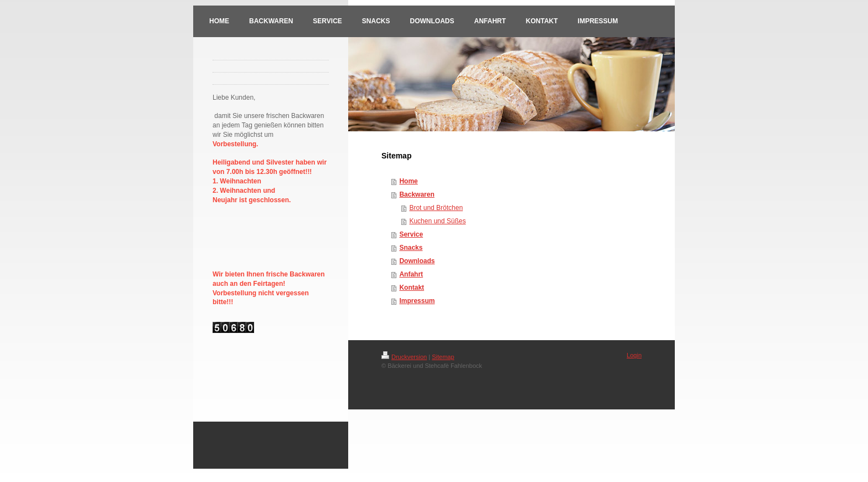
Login (634, 355)
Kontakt (412, 288)
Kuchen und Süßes (437, 221)
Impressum (417, 301)
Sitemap (443, 357)
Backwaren (417, 194)
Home (408, 181)
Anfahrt (411, 274)
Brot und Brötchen (436, 208)
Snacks (411, 248)
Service (411, 234)
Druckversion (404, 357)
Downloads (417, 261)
